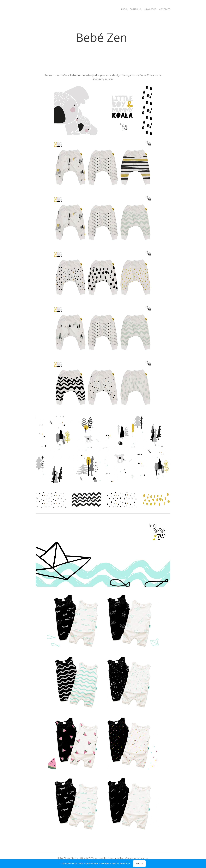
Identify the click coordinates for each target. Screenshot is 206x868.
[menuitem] (162, 10)
